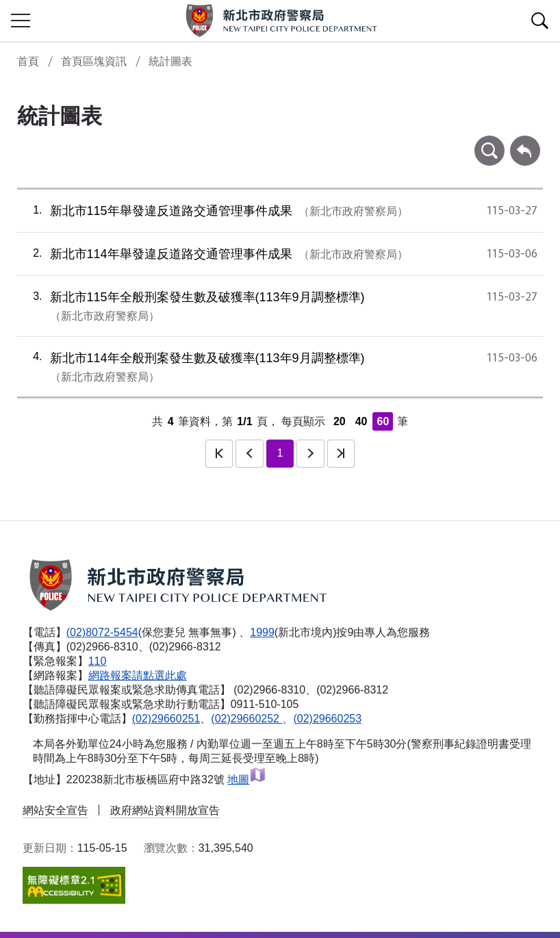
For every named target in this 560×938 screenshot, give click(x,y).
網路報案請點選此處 (138, 675)
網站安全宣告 (55, 810)
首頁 (28, 61)
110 (98, 661)
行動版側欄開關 (21, 21)
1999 (262, 632)
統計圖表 (170, 61)
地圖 (247, 779)
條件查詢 (489, 142)
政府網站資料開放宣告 (165, 810)
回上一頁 (525, 142)
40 (361, 421)
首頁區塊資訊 (94, 61)
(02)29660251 (166, 719)
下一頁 (310, 453)
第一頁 (219, 453)
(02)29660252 (246, 719)
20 (340, 421)
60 (383, 421)
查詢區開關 (539, 21)
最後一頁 (341, 453)
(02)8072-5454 (102, 632)
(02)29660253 (327, 719)
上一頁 (249, 453)
